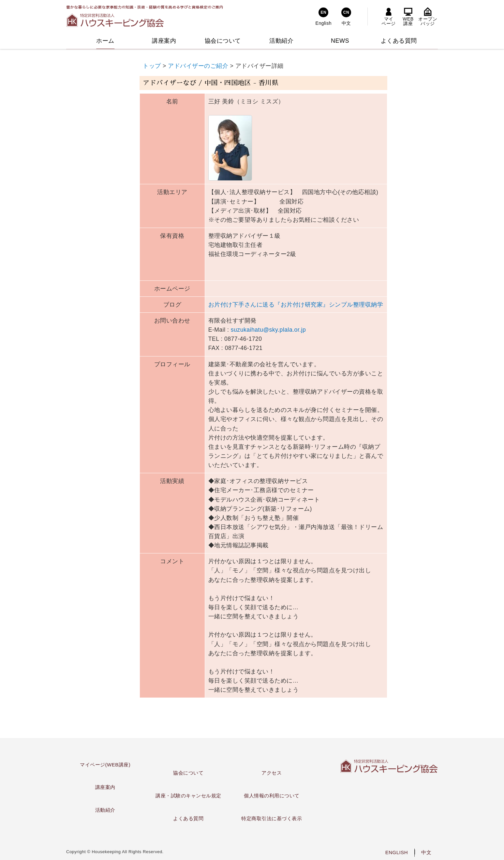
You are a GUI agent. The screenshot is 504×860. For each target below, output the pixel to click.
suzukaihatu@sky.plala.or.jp (268, 330)
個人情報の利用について (272, 796)
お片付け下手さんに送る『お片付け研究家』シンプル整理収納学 (296, 305)
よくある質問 (188, 818)
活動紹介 (105, 810)
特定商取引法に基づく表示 (272, 818)
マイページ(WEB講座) (105, 765)
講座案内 (105, 787)
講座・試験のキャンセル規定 (188, 796)
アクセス (272, 773)
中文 (426, 852)
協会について (188, 773)
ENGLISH (397, 852)
